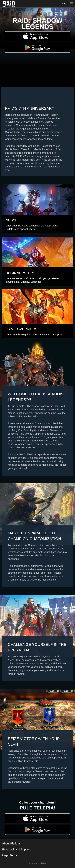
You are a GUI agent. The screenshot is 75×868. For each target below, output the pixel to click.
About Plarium (11, 844)
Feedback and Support (16, 849)
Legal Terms (10, 855)
